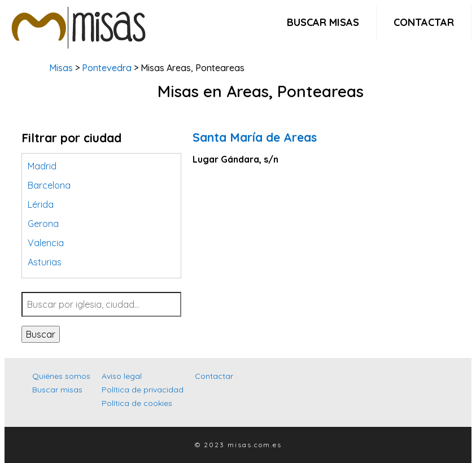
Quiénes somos (61, 376)
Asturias (45, 262)
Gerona (43, 224)
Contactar (424, 22)
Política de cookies (137, 403)
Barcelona (49, 185)
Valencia (46, 243)
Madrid (42, 166)
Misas (61, 68)
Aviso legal (122, 376)
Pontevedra (107, 68)
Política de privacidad (143, 390)
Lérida (41, 204)
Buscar (41, 334)
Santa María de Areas (255, 137)
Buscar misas (323, 22)
